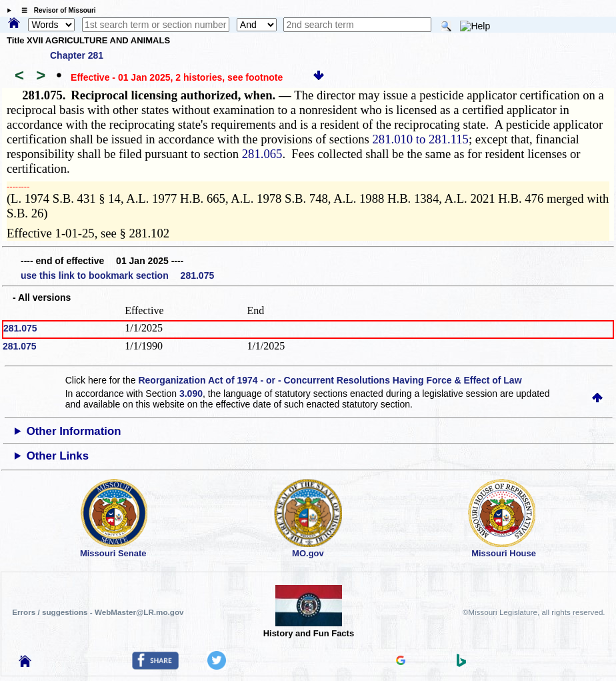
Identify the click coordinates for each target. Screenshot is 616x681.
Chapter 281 (77, 55)
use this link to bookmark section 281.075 (117, 275)
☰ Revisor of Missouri (55, 10)
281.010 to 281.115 (421, 139)
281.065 (262, 154)
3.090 (191, 394)
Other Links (58, 456)
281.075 (20, 328)
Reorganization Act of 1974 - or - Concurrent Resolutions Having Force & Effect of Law (330, 380)
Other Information (74, 431)
